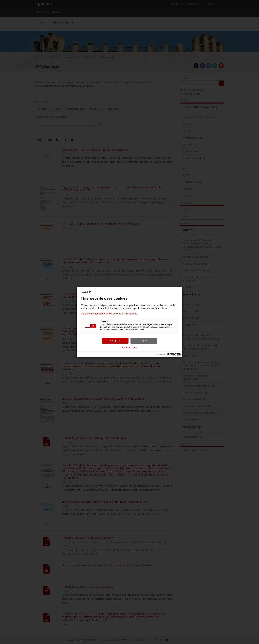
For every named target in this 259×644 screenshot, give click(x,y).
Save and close (129, 348)
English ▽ (86, 292)
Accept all (115, 341)
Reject (144, 341)
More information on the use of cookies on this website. (109, 314)
